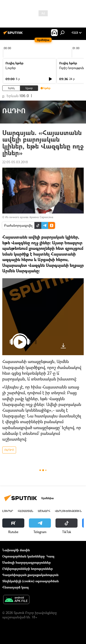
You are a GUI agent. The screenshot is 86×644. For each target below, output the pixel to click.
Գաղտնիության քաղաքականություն (30, 575)
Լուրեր (11, 68)
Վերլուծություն (68, 511)
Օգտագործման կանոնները (24, 556)
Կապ (50, 556)
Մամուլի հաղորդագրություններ (26, 562)
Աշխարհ (44, 511)
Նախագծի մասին (16, 550)
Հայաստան (25, 511)
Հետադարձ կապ (15, 587)
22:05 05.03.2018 (15, 162)
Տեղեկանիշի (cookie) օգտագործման (31, 581)
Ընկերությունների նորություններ (28, 569)
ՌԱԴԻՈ (9, 450)
